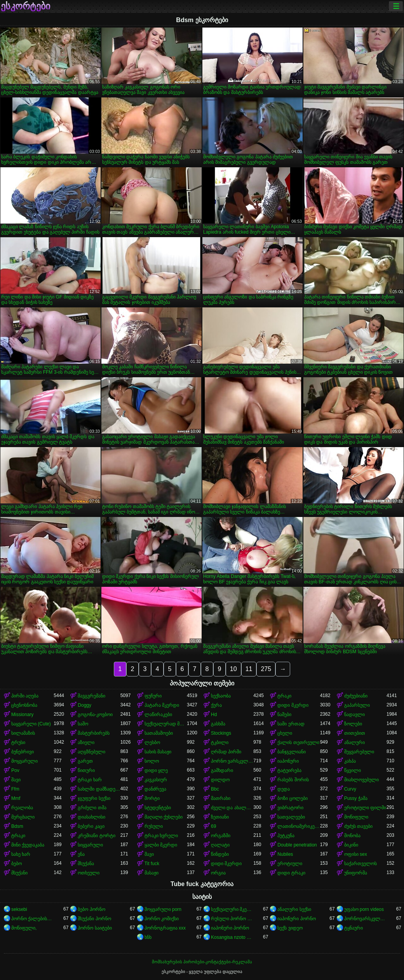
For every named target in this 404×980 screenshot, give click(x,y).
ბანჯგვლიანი (292, 752)
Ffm (15, 789)
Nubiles (285, 854)
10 (233, 669)
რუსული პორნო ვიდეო (232, 919)
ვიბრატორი (290, 808)
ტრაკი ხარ (90, 780)
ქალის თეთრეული (298, 742)
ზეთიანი (220, 817)
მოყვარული (24, 761)
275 (266, 669)
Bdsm (17, 826)
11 (249, 669)
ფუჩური (153, 696)
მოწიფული (356, 817)
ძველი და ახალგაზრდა (232, 808)
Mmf (16, 798)
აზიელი (86, 742)
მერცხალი (23, 817)
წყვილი (353, 770)
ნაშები (284, 715)
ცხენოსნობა (24, 705)
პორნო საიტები (95, 928)
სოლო (152, 761)
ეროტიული (290, 864)
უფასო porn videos (364, 909)
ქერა (216, 705)
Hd (214, 715)
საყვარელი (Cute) (31, 724)
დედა (284, 789)
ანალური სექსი (294, 909)
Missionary (22, 715)
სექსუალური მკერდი (232, 909)
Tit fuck (152, 864)
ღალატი (220, 845)
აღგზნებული (91, 752)
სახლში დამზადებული (99, 789)
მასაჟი (151, 873)
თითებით (355, 733)
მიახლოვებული (361, 780)
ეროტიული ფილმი (365, 808)
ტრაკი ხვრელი (161, 836)
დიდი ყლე (156, 770)
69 (213, 826)
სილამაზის (23, 733)
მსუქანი (19, 873)
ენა (81, 854)
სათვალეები (291, 817)
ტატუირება (289, 770)
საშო (83, 724)
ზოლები (353, 724)
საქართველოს (360, 864)
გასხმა (218, 724)
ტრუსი (18, 742)
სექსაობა (221, 696)
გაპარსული (357, 705)
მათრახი (221, 798)
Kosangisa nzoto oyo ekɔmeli (232, 937)
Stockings (221, 733)
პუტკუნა (286, 836)
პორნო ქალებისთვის (32, 919)
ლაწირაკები (158, 715)
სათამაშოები (159, 733)
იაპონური (288, 761)
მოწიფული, (24, 928)
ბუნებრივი (23, 752)
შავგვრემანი (91, 696)
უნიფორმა (356, 873)
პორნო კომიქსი (162, 919)
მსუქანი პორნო (94, 919)
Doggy (84, 705)
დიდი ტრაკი (291, 873)
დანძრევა (155, 789)
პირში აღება (25, 696)
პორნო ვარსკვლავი (232, 761)
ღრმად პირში (226, 752)
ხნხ (148, 937)
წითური (86, 770)
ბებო (17, 864)
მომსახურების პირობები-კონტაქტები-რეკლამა (202, 962)
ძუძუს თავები (358, 826)
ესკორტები (25, 6)
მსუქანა (86, 864)
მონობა (352, 836)
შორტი (152, 798)
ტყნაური (353, 928)
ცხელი (285, 733)
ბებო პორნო (91, 909)
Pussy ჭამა (356, 798)
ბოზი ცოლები (292, 798)
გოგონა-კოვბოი (95, 715)
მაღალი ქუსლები (164, 817)
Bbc (215, 789)
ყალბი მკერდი (161, 845)
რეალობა (22, 808)
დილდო (220, 780)
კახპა (350, 761)
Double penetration (297, 845)
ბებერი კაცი (91, 826)
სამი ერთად (291, 724)
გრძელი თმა (92, 808)
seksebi (19, 909)
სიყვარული (90, 845)
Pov (15, 770)
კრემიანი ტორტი (96, 836)
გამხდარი (222, 770)
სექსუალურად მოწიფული (166, 724)
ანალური (354, 742)
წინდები (220, 854)
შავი (16, 780)
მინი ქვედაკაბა (28, 845)
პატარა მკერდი (162, 705)
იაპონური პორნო (296, 919)
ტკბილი (220, 742)
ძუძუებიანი (356, 696)
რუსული (154, 826)
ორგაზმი (221, 836)
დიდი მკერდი (293, 705)
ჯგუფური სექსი (94, 798)
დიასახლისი (91, 817)
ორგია (218, 873)
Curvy (350, 789)
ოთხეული (89, 873)
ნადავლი (354, 715)
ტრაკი (284, 696)
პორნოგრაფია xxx (165, 928)
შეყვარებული (359, 752)
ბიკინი (351, 845)
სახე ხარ (21, 854)
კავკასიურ (156, 780)
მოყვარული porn (163, 909)
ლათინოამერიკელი (299, 826)
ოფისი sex (356, 854)
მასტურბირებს (94, 733)
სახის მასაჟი (158, 752)
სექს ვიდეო (290, 928)
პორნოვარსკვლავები (365, 919)
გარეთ (85, 761)
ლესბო (152, 742)
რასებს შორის (293, 780)
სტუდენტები (158, 808)
